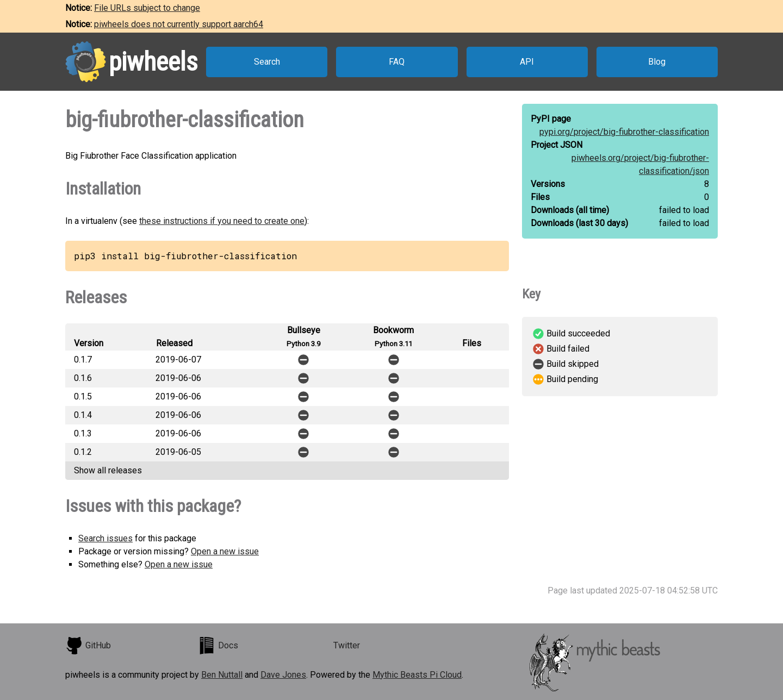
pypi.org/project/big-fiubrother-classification (624, 132)
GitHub (88, 646)
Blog (657, 62)
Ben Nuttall (222, 675)
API (527, 62)
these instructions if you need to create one (222, 221)
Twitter (347, 645)
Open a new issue (225, 551)
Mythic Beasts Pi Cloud (417, 675)
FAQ (397, 62)
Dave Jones (283, 675)
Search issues (105, 538)
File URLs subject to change (147, 8)
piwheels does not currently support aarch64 (179, 24)
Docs (218, 646)
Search (267, 62)
